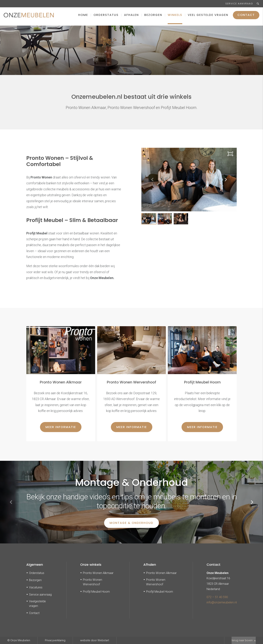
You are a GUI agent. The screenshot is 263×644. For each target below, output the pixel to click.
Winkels (175, 16)
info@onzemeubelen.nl (222, 602)
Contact (246, 16)
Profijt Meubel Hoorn (96, 592)
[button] (226, 180)
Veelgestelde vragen (37, 604)
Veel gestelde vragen (208, 16)
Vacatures (36, 587)
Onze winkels (91, 565)
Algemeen (35, 565)
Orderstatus (106, 16)
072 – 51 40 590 (217, 597)
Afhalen (131, 16)
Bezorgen (153, 16)
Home (83, 16)
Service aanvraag (239, 4)
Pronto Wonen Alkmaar (98, 573)
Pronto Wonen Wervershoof (93, 582)
